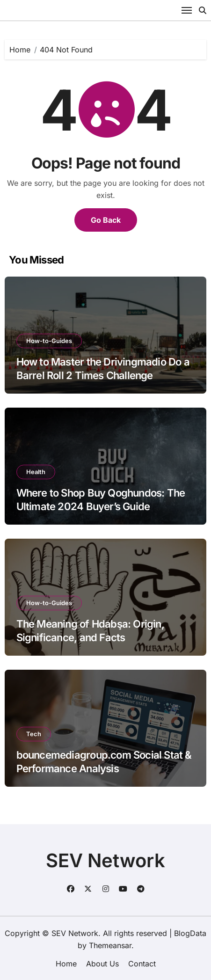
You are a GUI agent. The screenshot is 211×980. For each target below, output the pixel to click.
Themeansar (110, 945)
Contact (142, 964)
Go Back (106, 220)
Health (36, 472)
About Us (102, 964)
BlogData (190, 933)
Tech (34, 734)
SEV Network (105, 860)
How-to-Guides (49, 341)
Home (66, 964)
